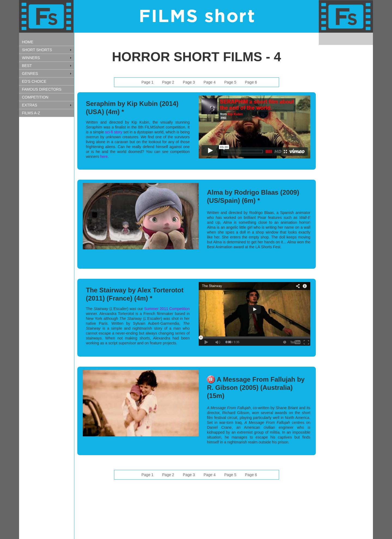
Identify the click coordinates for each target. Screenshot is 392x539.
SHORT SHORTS (37, 50)
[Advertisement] (46, 206)
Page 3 (189, 82)
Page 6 (251, 82)
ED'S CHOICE (34, 81)
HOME (28, 42)
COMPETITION (35, 97)
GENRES (30, 73)
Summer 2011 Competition (167, 309)
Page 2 (168, 82)
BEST (27, 66)
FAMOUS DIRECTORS (42, 89)
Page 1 (147, 82)
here (104, 157)
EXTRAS (30, 105)
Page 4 (210, 82)
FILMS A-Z (31, 113)
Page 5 (230, 82)
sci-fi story (114, 132)
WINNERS (31, 58)
